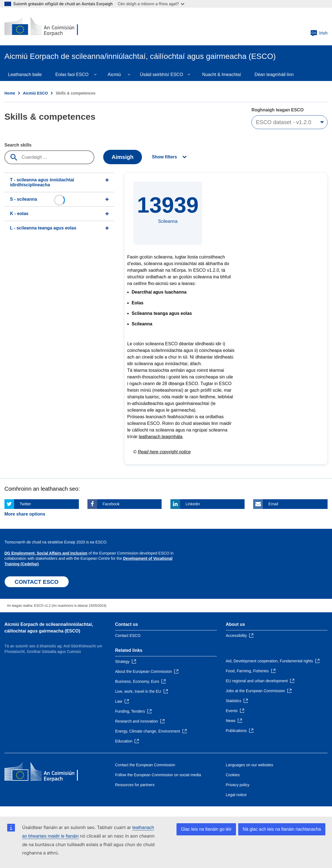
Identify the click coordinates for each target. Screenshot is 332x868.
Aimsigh (123, 157)
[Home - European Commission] (45, 27)
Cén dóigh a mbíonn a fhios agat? (151, 4)
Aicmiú (114, 74)
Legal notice (236, 795)
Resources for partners (135, 785)
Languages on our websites (249, 765)
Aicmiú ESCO (35, 93)
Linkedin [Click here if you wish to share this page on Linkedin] (193, 504)
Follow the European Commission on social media (158, 775)
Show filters (164, 157)
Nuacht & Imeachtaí (222, 74)
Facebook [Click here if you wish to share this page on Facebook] (111, 504)
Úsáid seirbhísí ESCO (162, 74)
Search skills (18, 145)
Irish (319, 33)
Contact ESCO (128, 636)
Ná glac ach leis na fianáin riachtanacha (282, 829)
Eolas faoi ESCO (72, 74)
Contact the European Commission (145, 765)
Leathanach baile (25, 74)
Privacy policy (238, 785)
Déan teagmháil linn (274, 74)
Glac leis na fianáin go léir (206, 829)
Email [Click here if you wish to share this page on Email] (273, 504)
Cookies (233, 775)
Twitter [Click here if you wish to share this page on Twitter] (25, 504)
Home (10, 93)
